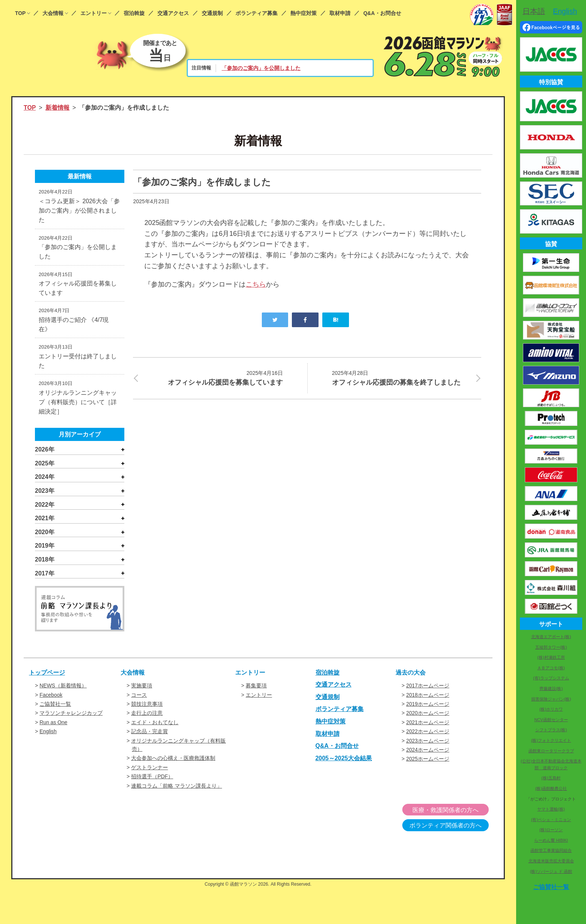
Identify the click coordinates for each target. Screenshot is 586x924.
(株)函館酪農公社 (551, 788)
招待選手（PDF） (152, 779)
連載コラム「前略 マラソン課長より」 (177, 788)
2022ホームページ (428, 734)
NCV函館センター (551, 720)
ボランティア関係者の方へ (450, 828)
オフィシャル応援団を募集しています (212, 377)
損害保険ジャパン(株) (551, 699)
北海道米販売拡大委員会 (551, 861)
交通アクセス (173, 13)
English (48, 734)
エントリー (94, 13)
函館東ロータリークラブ (551, 751)
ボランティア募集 (257, 13)
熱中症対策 (304, 13)
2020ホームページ (428, 715)
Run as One (54, 724)
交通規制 (212, 13)
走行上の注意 (147, 715)
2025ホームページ (428, 761)
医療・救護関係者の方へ (450, 812)
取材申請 (340, 13)
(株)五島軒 (551, 778)
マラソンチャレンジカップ (71, 715)
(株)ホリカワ (551, 709)
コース (139, 697)
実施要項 (142, 688)
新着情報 (57, 108)
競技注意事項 (147, 706)
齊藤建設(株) (551, 688)
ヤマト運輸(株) (551, 809)
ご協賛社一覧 (55, 706)
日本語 (534, 11)
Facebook (51, 697)
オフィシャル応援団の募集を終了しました (402, 377)
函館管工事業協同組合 (551, 850)
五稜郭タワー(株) (551, 647)
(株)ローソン (551, 830)
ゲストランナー (150, 769)
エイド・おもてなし (155, 724)
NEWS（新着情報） (63, 688)
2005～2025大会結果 (344, 760)
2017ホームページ (428, 688)
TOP (20, 13)
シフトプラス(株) (551, 730)
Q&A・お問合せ (382, 13)
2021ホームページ (428, 724)
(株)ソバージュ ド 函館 (551, 871)
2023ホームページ (428, 743)
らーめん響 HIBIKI (551, 840)
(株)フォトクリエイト (551, 740)
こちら (256, 284)
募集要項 (256, 688)
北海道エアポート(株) (551, 637)
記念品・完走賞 (150, 734)
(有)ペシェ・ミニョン (551, 820)
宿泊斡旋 (134, 13)
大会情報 (53, 13)
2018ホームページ (428, 697)
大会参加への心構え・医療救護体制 (173, 760)
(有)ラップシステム (551, 678)
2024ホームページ (428, 752)
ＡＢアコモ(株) (551, 668)
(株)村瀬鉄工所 (551, 657)
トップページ (47, 674)
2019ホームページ (428, 706)
